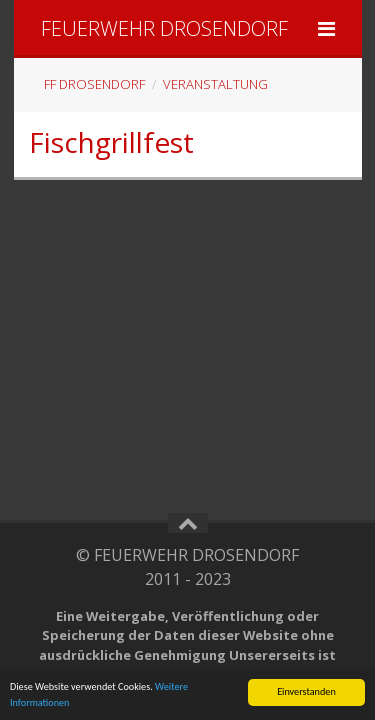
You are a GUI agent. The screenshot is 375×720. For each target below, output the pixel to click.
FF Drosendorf (94, 84)
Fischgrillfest (111, 142)
